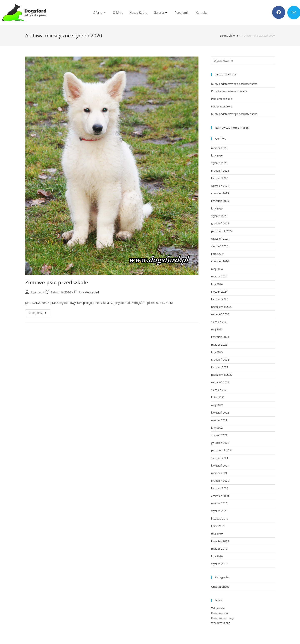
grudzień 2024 (220, 223)
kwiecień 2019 (220, 541)
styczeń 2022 (219, 435)
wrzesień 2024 (220, 239)
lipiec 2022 (218, 397)
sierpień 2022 (220, 390)
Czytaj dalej (39, 314)
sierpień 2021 (220, 458)
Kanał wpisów (220, 613)
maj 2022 (217, 405)
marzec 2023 (219, 345)
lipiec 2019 (218, 526)
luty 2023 (217, 352)
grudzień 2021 (220, 443)
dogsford (36, 292)
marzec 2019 (219, 549)
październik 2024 (222, 231)
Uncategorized (89, 292)
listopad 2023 (220, 299)
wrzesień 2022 (220, 382)
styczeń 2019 (219, 564)
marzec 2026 (219, 148)
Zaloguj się (218, 608)
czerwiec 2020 (220, 496)
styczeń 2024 (219, 292)
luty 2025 (217, 208)
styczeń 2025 (219, 216)
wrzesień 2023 (220, 314)
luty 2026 (217, 155)
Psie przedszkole (222, 99)
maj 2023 (217, 329)
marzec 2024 (219, 276)
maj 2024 (217, 269)
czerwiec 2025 (220, 193)
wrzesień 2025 (220, 186)
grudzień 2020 (220, 481)
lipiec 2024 (218, 254)
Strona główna (229, 36)
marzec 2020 (219, 503)
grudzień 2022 (220, 360)
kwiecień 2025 (220, 201)
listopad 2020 (220, 488)
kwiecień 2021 (220, 465)
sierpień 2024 (220, 246)
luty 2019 (217, 556)
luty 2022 (217, 428)
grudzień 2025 (220, 171)
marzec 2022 (219, 420)
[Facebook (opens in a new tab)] (279, 12)
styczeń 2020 (219, 511)
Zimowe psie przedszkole (57, 282)
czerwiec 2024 (220, 261)
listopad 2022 (220, 367)
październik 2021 (222, 450)
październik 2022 (222, 375)
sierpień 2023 (220, 322)
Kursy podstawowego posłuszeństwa (234, 84)
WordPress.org (221, 623)
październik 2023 (222, 307)
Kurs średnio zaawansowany (229, 91)
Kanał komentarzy (223, 618)
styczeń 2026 (219, 163)
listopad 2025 (220, 178)
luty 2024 (217, 284)
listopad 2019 (220, 518)
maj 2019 (217, 533)
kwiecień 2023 (220, 337)
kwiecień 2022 (220, 413)
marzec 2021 (219, 473)
